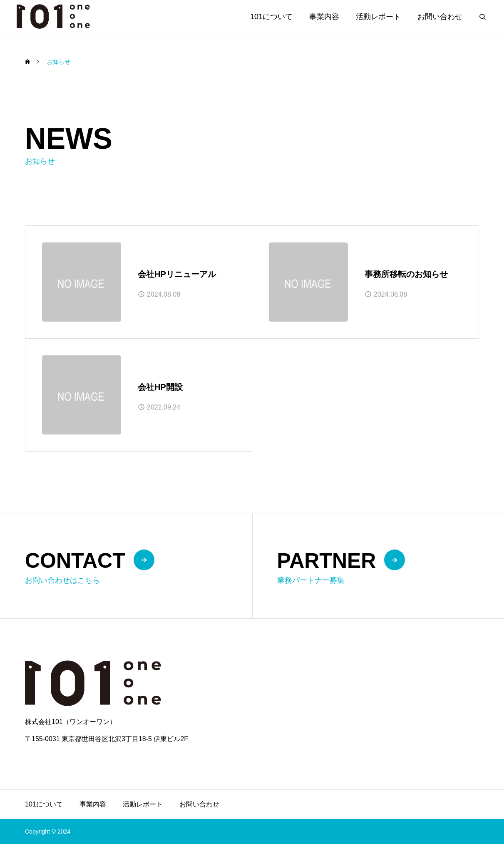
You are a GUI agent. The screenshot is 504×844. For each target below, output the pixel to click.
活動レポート (378, 17)
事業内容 (324, 17)
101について (271, 17)
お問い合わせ (440, 17)
